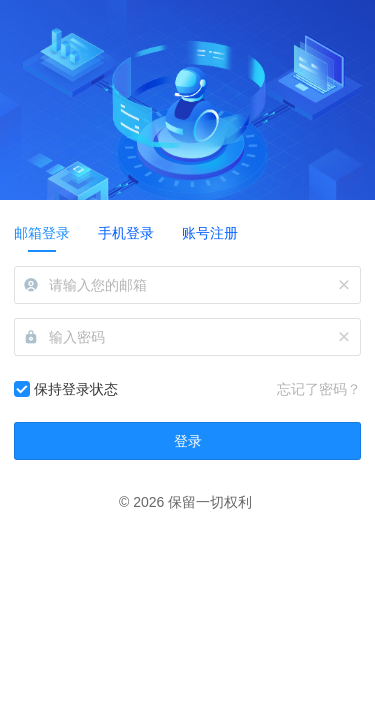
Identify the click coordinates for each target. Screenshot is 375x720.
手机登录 (126, 233)
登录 (188, 441)
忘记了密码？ (319, 389)
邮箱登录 (42, 233)
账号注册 (210, 233)
